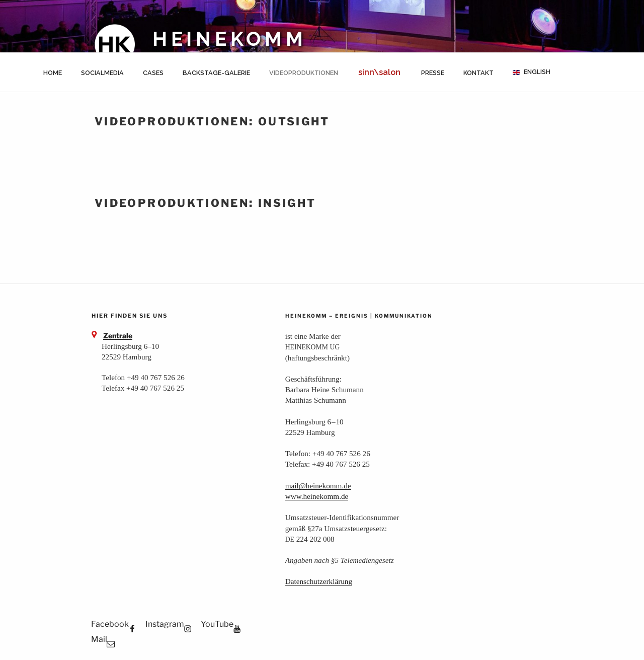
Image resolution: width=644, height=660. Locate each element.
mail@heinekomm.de (318, 486)
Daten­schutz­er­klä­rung (319, 581)
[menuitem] (532, 72)
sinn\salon (379, 72)
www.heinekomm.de (317, 496)
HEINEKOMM (230, 39)
